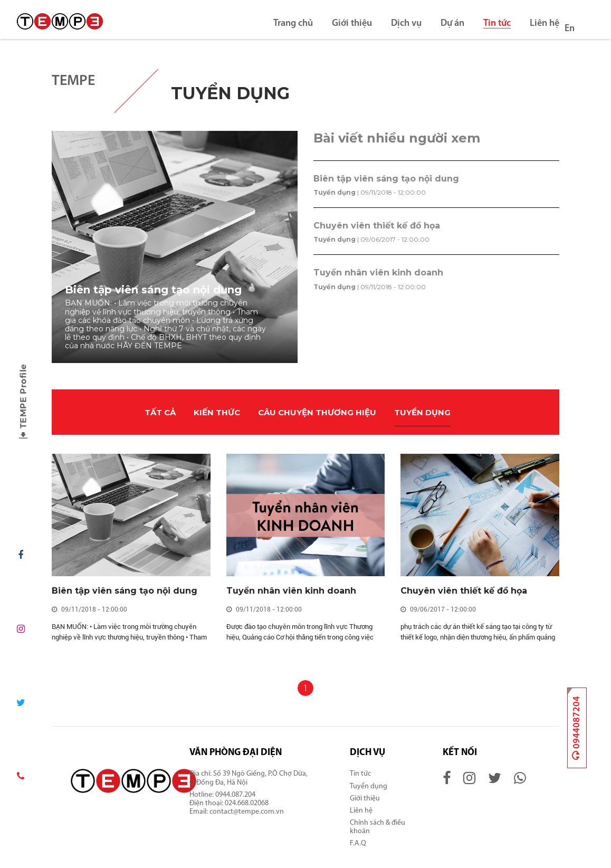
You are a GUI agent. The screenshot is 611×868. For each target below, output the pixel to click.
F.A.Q (358, 843)
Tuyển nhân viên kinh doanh (378, 273)
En (570, 29)
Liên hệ (545, 23)
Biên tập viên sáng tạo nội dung (386, 179)
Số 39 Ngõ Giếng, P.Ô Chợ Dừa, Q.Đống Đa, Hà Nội (249, 778)
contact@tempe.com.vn (247, 812)
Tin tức (497, 23)
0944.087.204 (236, 795)
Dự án (452, 23)
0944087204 (577, 728)
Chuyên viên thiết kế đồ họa (377, 226)
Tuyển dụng (335, 192)
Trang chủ (293, 23)
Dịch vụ (406, 23)
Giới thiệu (352, 23)
